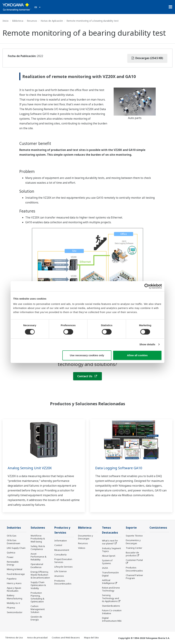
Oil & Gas (12, 536)
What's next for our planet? (110, 542)
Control (58, 545)
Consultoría (60, 555)
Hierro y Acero (14, 583)
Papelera (12, 579)
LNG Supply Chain (16, 548)
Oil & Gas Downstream (14, 542)
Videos (82, 548)
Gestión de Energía (36, 618)
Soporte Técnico (134, 536)
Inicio (6, 21)
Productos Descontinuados (63, 582)
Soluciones (38, 528)
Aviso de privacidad (37, 638)
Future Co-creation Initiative (112, 612)
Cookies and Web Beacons (66, 638)
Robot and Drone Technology (111, 589)
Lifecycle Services (63, 567)
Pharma (11, 608)
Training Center (134, 548)
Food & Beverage (16, 574)
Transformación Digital (110, 574)
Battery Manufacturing (15, 597)
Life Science (60, 571)
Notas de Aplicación (52, 21)
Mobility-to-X (13, 603)
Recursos (32, 21)
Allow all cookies (137, 355)
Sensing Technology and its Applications (110, 598)
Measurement (62, 550)
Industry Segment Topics (111, 550)
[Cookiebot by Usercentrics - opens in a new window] (147, 286)
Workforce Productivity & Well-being (38, 539)
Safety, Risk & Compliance (38, 548)
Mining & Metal (15, 569)
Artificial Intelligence (108, 582)
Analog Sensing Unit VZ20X (30, 468)
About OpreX (109, 556)
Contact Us (87, 376)
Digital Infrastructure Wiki (112, 619)
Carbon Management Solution (38, 609)
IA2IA (105, 568)
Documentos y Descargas (86, 537)
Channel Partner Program (134, 577)
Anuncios (59, 576)
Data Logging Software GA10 (119, 468)
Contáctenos (158, 528)
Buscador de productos (132, 554)
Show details (147, 344)
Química (11, 553)
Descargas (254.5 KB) (147, 58)
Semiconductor (15, 612)
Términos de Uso (14, 638)
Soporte (131, 528)
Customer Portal (134, 560)
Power (10, 557)
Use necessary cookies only (87, 355)
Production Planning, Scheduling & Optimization (37, 597)
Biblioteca (18, 21)
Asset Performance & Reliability (38, 557)
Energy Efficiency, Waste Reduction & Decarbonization (40, 575)
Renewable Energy (13, 563)
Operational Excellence (37, 566)
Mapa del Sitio (91, 638)
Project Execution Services (63, 561)
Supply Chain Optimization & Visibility (38, 585)
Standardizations (111, 606)
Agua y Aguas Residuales (14, 589)
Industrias (14, 528)
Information (61, 541)
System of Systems (107, 562)
